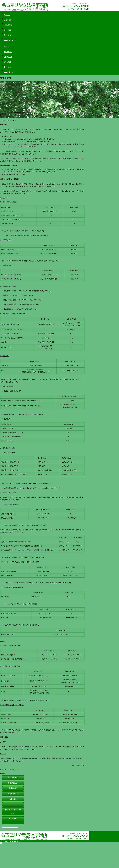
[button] (19, 828)
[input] (10, 828)
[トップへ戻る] (1, 843)
